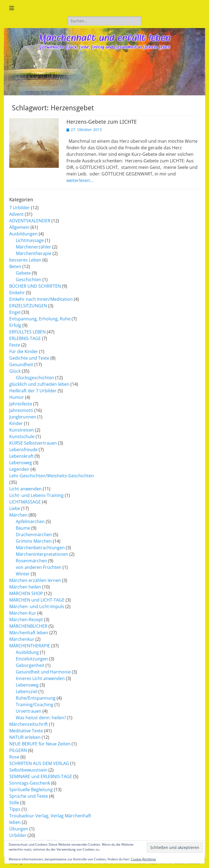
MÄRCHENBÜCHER (28, 626)
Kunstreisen (22, 430)
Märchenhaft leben (29, 633)
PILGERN (18, 750)
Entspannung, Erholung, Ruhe (40, 319)
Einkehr (17, 293)
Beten (15, 266)
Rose (14, 757)
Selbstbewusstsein (28, 770)
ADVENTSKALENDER (30, 221)
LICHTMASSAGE (25, 502)
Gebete (23, 273)
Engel (15, 312)
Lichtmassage (30, 240)
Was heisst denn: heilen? (41, 718)
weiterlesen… (80, 180)
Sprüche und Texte (29, 796)
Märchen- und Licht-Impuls (37, 606)
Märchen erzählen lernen (35, 580)
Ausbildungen (23, 234)
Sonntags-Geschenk (30, 783)
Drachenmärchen (34, 535)
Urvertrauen (29, 711)
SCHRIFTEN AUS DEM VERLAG (39, 763)
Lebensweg (21, 463)
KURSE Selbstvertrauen (33, 443)
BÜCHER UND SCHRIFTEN (35, 286)
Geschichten (29, 280)
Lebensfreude (23, 450)
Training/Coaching (35, 705)
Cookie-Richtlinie (143, 859)
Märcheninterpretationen (42, 554)
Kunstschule (22, 436)
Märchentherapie (34, 253)
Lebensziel (27, 691)
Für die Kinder (24, 351)
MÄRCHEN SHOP (26, 593)
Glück (15, 371)
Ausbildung (27, 652)
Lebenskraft (21, 456)
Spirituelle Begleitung (31, 790)
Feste (15, 345)
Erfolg (15, 325)
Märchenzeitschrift (29, 724)
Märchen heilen (25, 587)
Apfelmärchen (30, 521)
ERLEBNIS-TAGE (25, 338)
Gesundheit (21, 365)
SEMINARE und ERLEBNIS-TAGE (41, 776)
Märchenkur (22, 639)
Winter (23, 574)
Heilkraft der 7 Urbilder (33, 391)
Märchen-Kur (23, 613)
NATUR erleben (25, 737)
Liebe (15, 508)
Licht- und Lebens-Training (36, 495)
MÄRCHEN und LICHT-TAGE (37, 600)
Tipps (15, 809)
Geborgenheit (30, 665)
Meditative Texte (26, 731)
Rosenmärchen (31, 561)
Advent (16, 214)
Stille (14, 803)
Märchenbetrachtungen (40, 548)
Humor (17, 397)
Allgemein (19, 227)
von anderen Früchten (39, 567)
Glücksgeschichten (35, 378)
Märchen (18, 515)
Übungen (19, 829)
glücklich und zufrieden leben (39, 384)
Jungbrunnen (23, 417)
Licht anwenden (25, 489)
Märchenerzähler (33, 247)
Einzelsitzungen (32, 659)
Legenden (19, 469)
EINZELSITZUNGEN (28, 306)
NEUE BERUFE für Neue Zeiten (40, 744)
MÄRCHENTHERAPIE (30, 646)
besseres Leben (25, 260)
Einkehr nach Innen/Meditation (41, 299)
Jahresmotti (21, 410)
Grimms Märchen (34, 541)
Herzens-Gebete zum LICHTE (102, 122)
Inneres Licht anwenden (40, 678)
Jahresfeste (21, 404)
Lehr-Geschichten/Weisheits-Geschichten (52, 476)
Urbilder (18, 835)
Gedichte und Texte (29, 358)
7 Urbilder (20, 208)
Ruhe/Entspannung (36, 698)
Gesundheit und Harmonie (43, 672)
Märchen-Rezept (26, 620)
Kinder (16, 423)
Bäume (23, 528)
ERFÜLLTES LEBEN (27, 332)
